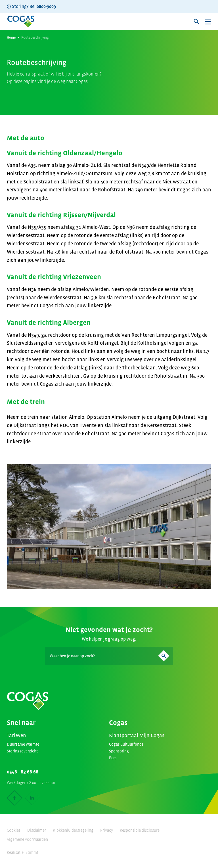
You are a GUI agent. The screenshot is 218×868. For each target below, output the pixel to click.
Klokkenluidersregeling (73, 830)
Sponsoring (119, 751)
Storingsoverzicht (22, 751)
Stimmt (32, 852)
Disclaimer (37, 830)
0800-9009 (46, 6)
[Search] (109, 656)
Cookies (14, 830)
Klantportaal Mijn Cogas (137, 735)
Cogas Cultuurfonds (126, 744)
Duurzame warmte (23, 744)
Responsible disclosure (140, 830)
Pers (113, 758)
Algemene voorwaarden (27, 839)
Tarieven (16, 735)
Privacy (107, 830)
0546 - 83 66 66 (23, 772)
